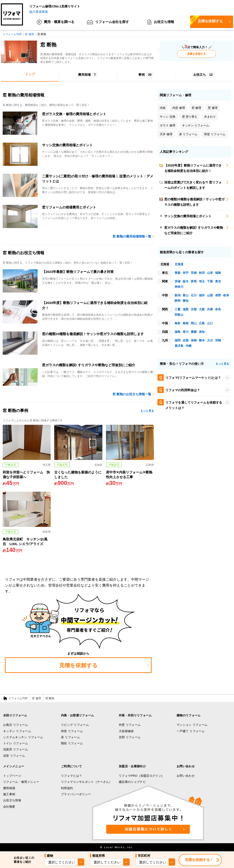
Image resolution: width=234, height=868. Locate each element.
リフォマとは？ (71, 776)
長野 (218, 295)
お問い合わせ (186, 776)
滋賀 (186, 309)
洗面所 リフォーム (16, 750)
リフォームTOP (18, 698)
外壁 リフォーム (130, 725)
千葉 (210, 281)
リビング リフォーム (75, 725)
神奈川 (179, 287)
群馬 (194, 281)
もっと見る (147, 411)
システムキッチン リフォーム (23, 737)
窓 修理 (36, 698)
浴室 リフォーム (14, 756)
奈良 (218, 309)
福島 (218, 273)
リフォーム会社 (108, 23)
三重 (178, 309)
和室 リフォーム (72, 731)
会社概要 (9, 807)
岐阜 (226, 295)
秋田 (202, 273)
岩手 (186, 273)
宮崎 (218, 340)
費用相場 (9, 788)
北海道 (179, 264)
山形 (210, 273)
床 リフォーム (70, 737)
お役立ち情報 (161, 23)
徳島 (178, 332)
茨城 (178, 281)
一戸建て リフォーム (191, 731)
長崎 (194, 340)
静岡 (178, 301)
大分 (210, 340)
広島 (202, 323)
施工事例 (9, 794)
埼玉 (202, 281)
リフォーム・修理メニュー (21, 782)
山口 (210, 323)
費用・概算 (55, 23)
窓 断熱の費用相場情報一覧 (132, 236)
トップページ (12, 776)
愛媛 (194, 332)
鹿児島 (179, 346)
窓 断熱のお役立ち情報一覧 (132, 394)
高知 (202, 332)
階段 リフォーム (72, 743)
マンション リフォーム (192, 725)
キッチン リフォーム (17, 731)
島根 (186, 323)
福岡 (178, 340)
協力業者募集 (39, 12)
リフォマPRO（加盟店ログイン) (141, 776)
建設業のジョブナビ (132, 782)
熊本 (202, 340)
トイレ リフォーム (16, 743)
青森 (178, 273)
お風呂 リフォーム (16, 725)
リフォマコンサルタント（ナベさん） (87, 782)
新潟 (178, 295)
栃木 (186, 281)
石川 (194, 295)
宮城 (194, 273)
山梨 (210, 295)
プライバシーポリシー (76, 794)
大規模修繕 (126, 731)
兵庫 (210, 309)
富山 (186, 295)
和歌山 (179, 315)
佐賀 (186, 340)
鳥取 (178, 323)
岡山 (194, 323)
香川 (186, 332)
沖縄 (189, 346)
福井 (202, 295)
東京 (218, 281)
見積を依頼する (206, 21)
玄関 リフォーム (130, 737)
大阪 (202, 309)
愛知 (186, 301)
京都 (194, 309)
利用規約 (67, 788)
